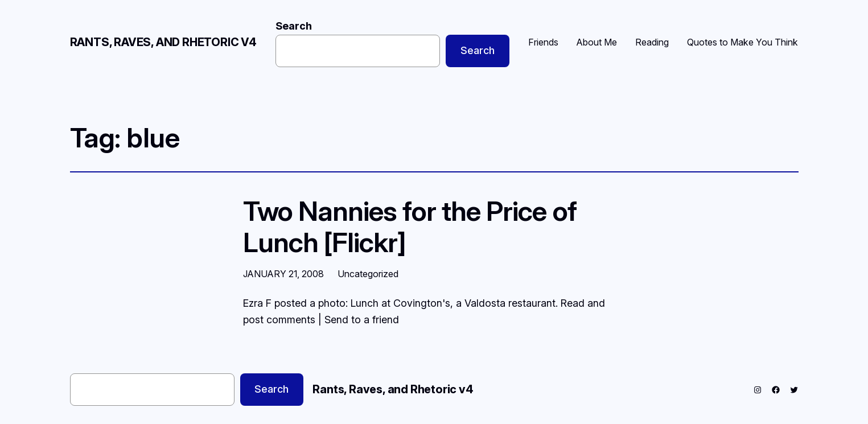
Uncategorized (368, 274)
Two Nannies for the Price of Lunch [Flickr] (410, 227)
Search (294, 26)
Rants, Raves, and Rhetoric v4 (163, 42)
